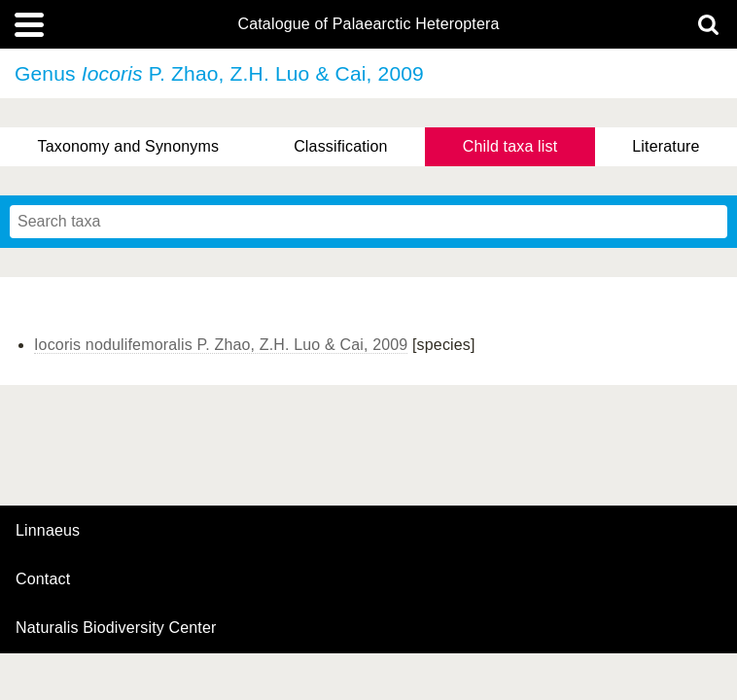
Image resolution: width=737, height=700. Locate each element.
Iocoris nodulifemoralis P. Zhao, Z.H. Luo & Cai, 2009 (221, 345)
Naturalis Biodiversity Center (116, 628)
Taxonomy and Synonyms (129, 146)
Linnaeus (48, 531)
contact (43, 579)
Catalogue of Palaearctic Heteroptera (368, 24)
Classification (341, 146)
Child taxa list (510, 146)
